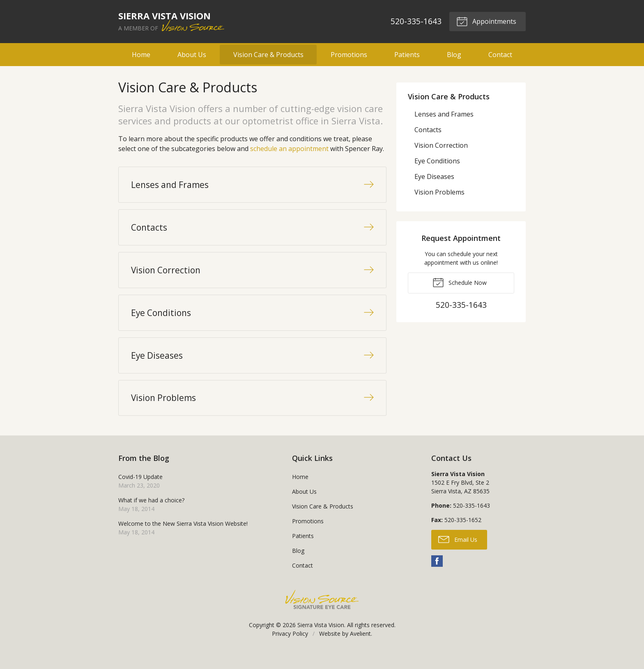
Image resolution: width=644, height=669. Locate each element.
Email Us (458, 553)
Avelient (360, 647)
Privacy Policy (290, 647)
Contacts (428, 130)
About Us (192, 55)
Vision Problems (439, 192)
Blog (454, 55)
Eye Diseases (434, 176)
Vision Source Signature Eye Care (322, 613)
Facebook (437, 575)
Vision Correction (441, 145)
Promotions (349, 55)
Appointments (486, 21)
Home (141, 55)
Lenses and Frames (444, 114)
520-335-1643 (416, 21)
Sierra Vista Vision (321, 639)
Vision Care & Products (268, 55)
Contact (500, 55)
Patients (407, 55)
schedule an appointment (289, 149)
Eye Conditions (437, 161)
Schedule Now (460, 282)
